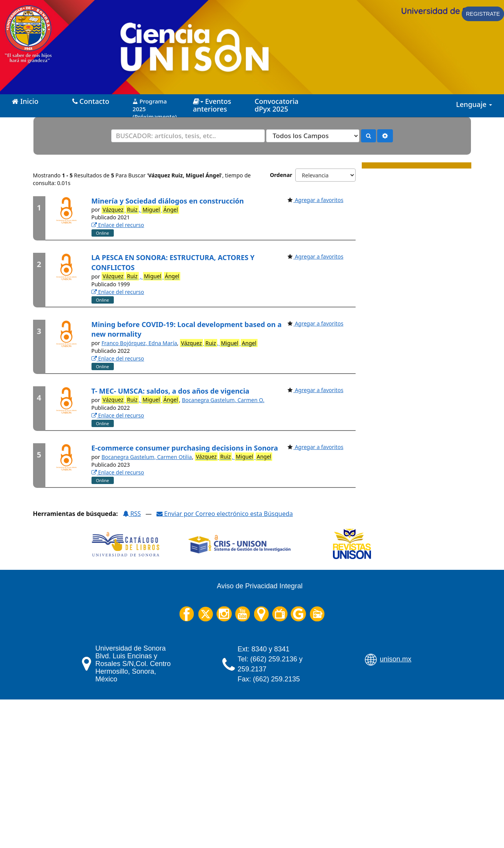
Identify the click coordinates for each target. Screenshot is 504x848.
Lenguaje (474, 104)
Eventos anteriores (212, 105)
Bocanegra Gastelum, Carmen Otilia (147, 457)
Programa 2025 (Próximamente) (155, 106)
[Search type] (313, 136)
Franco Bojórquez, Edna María (139, 343)
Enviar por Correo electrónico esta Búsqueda (225, 514)
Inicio (25, 101)
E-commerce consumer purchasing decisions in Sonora (185, 448)
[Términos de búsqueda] (188, 136)
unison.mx (396, 659)
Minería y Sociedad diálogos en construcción (168, 201)
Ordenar (281, 175)
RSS (132, 514)
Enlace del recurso (118, 225)
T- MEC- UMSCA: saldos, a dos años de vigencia (170, 391)
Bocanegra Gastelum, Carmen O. (223, 400)
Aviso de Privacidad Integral (260, 586)
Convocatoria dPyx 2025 (276, 105)
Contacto (91, 101)
